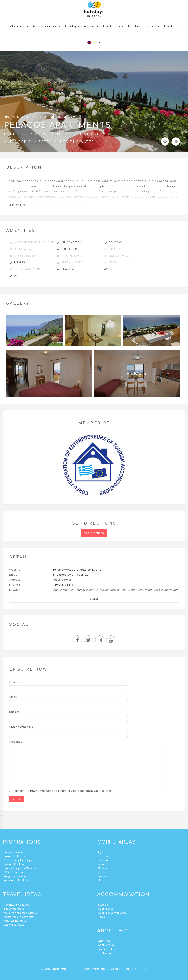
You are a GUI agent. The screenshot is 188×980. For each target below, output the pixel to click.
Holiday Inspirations (82, 26)
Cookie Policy (106, 945)
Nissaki (102, 881)
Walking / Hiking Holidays (20, 913)
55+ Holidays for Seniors (20, 868)
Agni (101, 852)
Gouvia (102, 868)
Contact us (105, 953)
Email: (13, 697)
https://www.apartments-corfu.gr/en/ (79, 570)
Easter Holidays (14, 864)
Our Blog (104, 941)
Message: (16, 742)
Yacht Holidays (14, 925)
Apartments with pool (112, 913)
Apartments (105, 909)
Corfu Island (18, 26)
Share (94, 599)
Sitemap (141, 969)
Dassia (102, 864)
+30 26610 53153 (64, 585)
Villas (101, 917)
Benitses (103, 860)
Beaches (134, 26)
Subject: (15, 712)
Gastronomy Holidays (18, 860)
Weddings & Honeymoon (19, 917)
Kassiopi (103, 876)
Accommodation (47, 26)
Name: (14, 682)
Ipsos (101, 872)
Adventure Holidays (16, 905)
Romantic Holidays (16, 881)
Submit (17, 799)
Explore (152, 26)
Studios (103, 905)
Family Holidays (14, 852)
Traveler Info (172, 26)
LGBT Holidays (13, 872)
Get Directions (94, 533)
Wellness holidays (15, 921)
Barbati (103, 856)
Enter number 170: (21, 727)
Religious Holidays (16, 876)
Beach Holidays (14, 909)
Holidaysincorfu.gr (115, 969)
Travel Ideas (113, 26)
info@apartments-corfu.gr (71, 575)
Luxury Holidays (14, 856)
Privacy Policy (107, 949)
